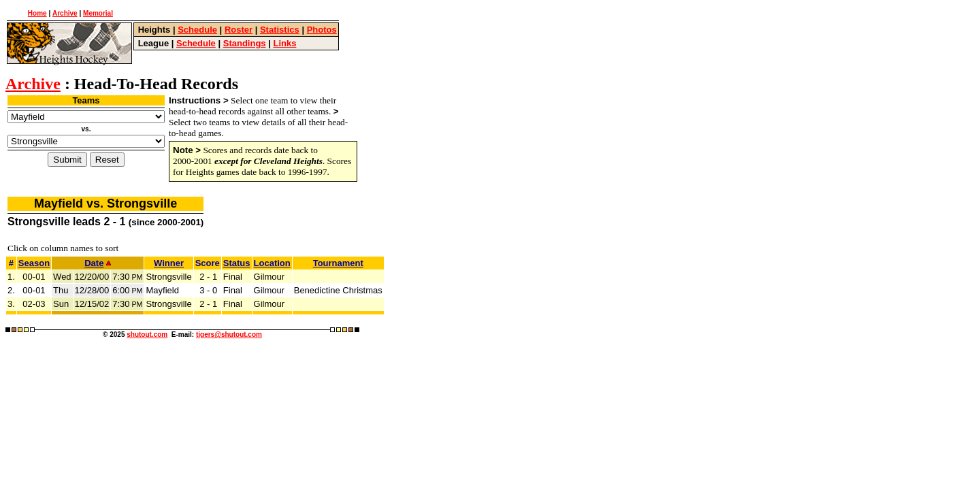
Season (34, 263)
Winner (169, 263)
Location (272, 263)
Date (98, 263)
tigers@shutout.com (229, 334)
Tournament (338, 263)
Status (237, 263)
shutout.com (147, 334)
